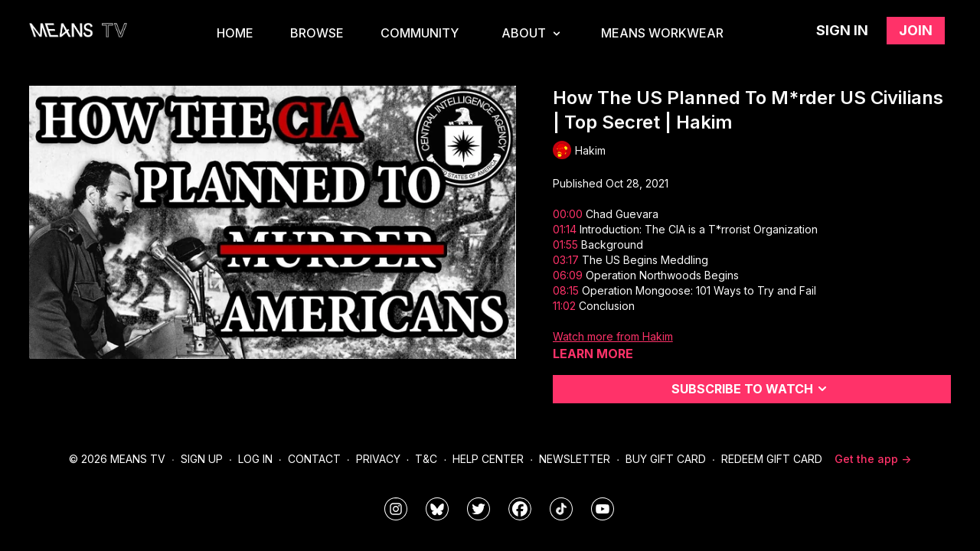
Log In (255, 459)
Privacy (378, 459)
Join (916, 30)
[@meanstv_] (561, 509)
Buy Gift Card (666, 459)
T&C (426, 459)
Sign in (842, 30)
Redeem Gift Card (772, 459)
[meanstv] (520, 509)
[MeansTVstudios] (437, 509)
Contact (314, 459)
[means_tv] (396, 509)
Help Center (488, 459)
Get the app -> (873, 459)
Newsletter (575, 459)
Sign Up (202, 459)
